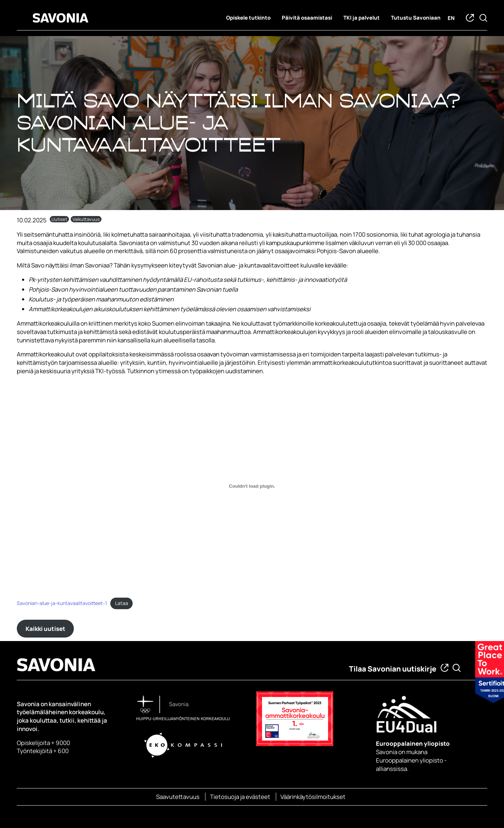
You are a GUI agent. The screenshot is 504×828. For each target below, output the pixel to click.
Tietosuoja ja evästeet (240, 797)
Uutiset (59, 219)
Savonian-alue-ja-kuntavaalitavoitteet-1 (62, 603)
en (451, 18)
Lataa (122, 603)
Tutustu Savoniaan (416, 18)
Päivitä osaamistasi (307, 18)
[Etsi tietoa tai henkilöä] (457, 668)
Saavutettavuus (178, 797)
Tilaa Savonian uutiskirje (393, 669)
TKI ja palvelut (362, 18)
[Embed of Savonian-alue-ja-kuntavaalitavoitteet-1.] (252, 486)
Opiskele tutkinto (248, 18)
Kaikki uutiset (45, 629)
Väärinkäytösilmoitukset (313, 797)
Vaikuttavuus (86, 219)
